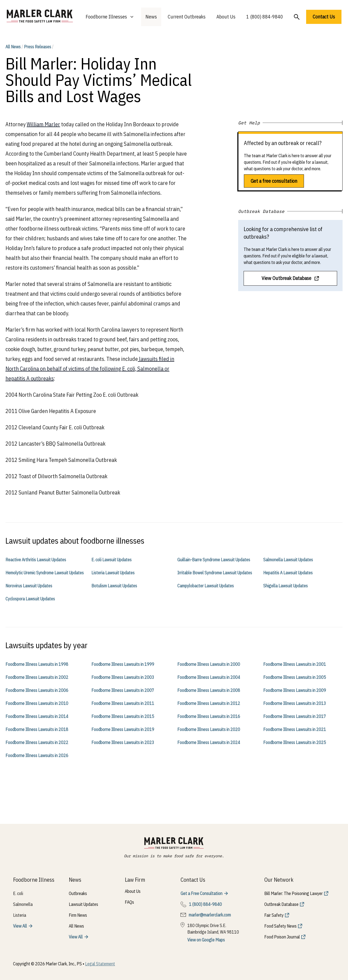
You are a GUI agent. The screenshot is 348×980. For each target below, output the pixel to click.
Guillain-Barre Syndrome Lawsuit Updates (214, 560)
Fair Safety (274, 915)
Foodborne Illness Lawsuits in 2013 (295, 703)
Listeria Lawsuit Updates (113, 573)
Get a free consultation (274, 181)
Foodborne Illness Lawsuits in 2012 (209, 703)
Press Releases (38, 47)
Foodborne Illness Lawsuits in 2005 (295, 677)
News (151, 17)
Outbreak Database (281, 904)
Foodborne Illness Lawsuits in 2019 (123, 729)
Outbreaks (78, 893)
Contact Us (324, 17)
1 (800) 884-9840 (265, 17)
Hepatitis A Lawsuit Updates (288, 573)
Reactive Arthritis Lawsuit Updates (36, 560)
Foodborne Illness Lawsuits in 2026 (37, 755)
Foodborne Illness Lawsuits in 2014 (37, 716)
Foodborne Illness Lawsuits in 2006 (37, 690)
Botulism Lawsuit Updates (114, 586)
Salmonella (23, 904)
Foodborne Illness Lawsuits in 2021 (295, 729)
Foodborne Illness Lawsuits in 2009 (295, 690)
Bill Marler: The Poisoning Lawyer (293, 893)
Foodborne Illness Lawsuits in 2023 (123, 742)
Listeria (20, 915)
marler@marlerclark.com (210, 915)
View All (20, 926)
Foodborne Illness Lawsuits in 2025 (295, 742)
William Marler (43, 124)
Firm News (78, 915)
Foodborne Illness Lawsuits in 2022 (37, 742)
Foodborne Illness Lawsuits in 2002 (37, 677)
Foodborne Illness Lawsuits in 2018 (37, 729)
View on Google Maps (206, 940)
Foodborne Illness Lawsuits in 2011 (123, 703)
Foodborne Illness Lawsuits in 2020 (209, 729)
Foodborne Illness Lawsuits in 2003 (123, 677)
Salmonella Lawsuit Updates (288, 560)
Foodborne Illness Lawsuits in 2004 (209, 677)
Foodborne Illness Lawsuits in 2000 (209, 664)
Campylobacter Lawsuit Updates (206, 586)
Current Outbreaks (187, 17)
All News (13, 47)
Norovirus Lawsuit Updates (29, 586)
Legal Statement (100, 964)
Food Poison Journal (282, 937)
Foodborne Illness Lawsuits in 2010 (37, 703)
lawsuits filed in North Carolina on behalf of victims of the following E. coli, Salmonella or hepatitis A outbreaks (90, 369)
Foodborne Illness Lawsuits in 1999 (123, 664)
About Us (226, 17)
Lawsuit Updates (83, 904)
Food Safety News (280, 926)
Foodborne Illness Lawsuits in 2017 (295, 716)
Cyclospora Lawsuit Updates (30, 599)
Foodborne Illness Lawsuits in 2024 (209, 742)
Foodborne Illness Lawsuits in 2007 (123, 690)
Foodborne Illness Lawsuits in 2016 (209, 716)
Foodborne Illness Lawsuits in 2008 (209, 690)
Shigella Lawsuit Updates (285, 586)
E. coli (18, 893)
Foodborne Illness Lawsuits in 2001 (295, 664)
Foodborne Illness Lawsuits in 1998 (37, 664)
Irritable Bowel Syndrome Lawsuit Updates (215, 573)
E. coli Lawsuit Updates (111, 560)
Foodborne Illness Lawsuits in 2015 (123, 716)
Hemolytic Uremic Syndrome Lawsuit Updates (45, 573)
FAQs (129, 902)
